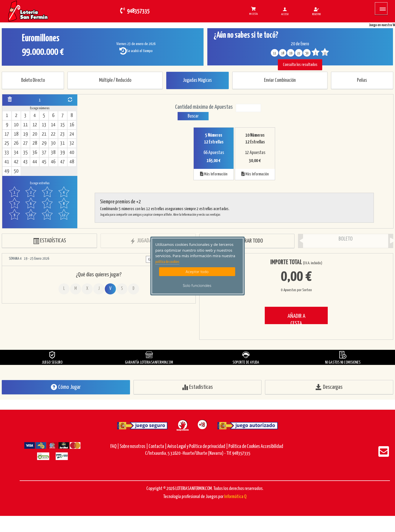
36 (35, 153)
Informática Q (235, 497)
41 (7, 162)
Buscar (193, 116)
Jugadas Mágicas (197, 80)
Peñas (362, 80)
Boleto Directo (33, 80)
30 (53, 143)
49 (7, 171)
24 (72, 134)
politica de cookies (167, 262)
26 (16, 143)
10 (16, 125)
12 (35, 125)
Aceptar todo (197, 272)
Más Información (214, 174)
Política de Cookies (244, 447)
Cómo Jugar (66, 387)
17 (7, 134)
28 (35, 143)
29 (44, 143)
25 (7, 143)
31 (62, 143)
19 (25, 134)
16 (72, 125)
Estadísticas (197, 387)
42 (16, 162)
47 (62, 162)
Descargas (329, 387)
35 (25, 153)
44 (35, 162)
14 (53, 125)
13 (44, 125)
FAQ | (115, 447)
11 (25, 125)
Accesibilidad (272, 447)
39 (62, 153)
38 (53, 153)
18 (16, 134)
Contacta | (158, 447)
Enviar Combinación (280, 80)
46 (53, 162)
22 (53, 134)
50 (16, 171)
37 (44, 153)
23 (62, 134)
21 (44, 134)
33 (7, 153)
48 (72, 162)
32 (72, 143)
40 (72, 153)
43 (25, 162)
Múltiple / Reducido (115, 80)
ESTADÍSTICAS (50, 241)
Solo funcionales (197, 286)
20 (35, 134)
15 (62, 125)
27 (25, 143)
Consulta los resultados (300, 65)
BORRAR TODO (247, 241)
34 (16, 153)
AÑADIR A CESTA (296, 319)
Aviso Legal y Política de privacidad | (198, 447)
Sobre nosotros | (134, 447)
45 (44, 162)
